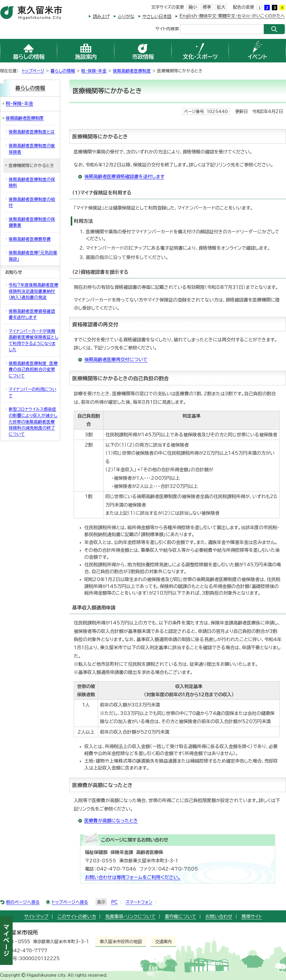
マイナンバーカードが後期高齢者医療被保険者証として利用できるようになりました (34, 340)
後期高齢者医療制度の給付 (32, 202)
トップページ (33, 71)
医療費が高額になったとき (111, 821)
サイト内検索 (167, 28)
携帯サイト (252, 917)
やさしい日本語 (157, 16)
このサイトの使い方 (77, 917)
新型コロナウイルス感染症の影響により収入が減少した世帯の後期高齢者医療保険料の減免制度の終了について (33, 422)
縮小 (193, 7)
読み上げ (101, 16)
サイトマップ (36, 917)
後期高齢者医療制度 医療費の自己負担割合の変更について (33, 370)
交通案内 (163, 942)
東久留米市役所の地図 (121, 942)
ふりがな (126, 16)
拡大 (221, 7)
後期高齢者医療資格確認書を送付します (124, 177)
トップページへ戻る (70, 902)
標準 (207, 7)
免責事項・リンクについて (130, 917)
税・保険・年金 (94, 71)
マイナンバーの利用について (33, 392)
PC (114, 902)
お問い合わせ (219, 917)
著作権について (180, 917)
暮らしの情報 (63, 71)
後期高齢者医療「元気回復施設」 (33, 256)
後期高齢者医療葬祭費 (30, 239)
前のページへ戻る (23, 902)
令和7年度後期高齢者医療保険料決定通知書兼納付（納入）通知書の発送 (34, 291)
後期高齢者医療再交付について (116, 360)
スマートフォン (139, 902)
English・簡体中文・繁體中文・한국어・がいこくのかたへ (232, 16)
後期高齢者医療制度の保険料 (32, 183)
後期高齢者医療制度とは (32, 132)
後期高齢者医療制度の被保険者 (32, 149)
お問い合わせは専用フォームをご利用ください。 (133, 877)
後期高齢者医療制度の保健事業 (32, 222)
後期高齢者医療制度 (132, 71)
